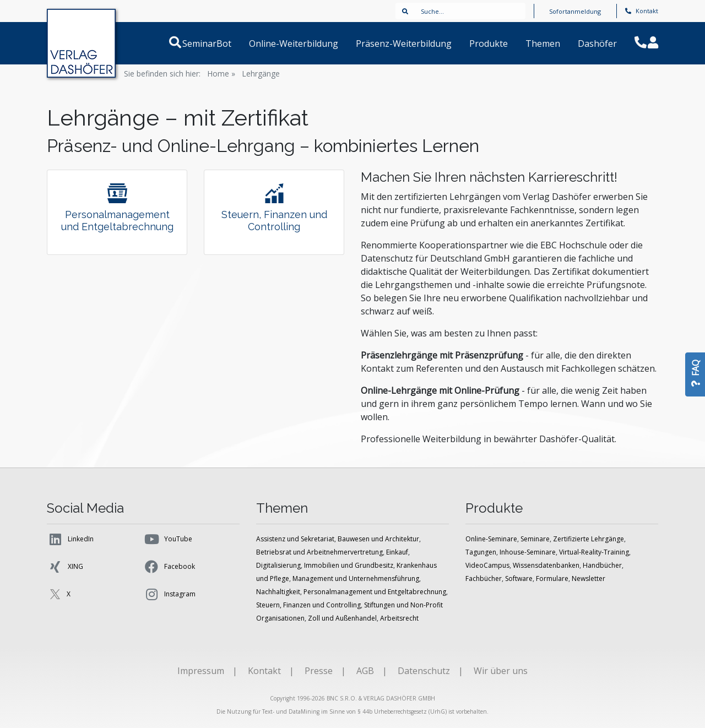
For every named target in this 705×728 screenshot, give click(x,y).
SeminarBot (220, 44)
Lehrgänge (261, 74)
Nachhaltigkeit (278, 592)
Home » (221, 74)
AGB (365, 671)
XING (65, 567)
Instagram (169, 594)
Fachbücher (484, 578)
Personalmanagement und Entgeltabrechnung (375, 592)
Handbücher (602, 565)
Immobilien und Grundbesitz (349, 565)
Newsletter (589, 578)
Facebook (169, 567)
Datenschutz (424, 671)
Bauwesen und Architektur (378, 539)
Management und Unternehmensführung (356, 578)
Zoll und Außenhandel (342, 618)
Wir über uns (501, 671)
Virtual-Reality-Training (594, 552)
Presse (319, 671)
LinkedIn (70, 539)
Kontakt (642, 11)
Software (519, 578)
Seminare (535, 539)
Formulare (552, 578)
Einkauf (397, 552)
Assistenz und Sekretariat (295, 539)
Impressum (201, 671)
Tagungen (481, 552)
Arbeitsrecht (399, 618)
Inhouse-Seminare (528, 552)
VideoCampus (487, 565)
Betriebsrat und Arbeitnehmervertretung (319, 552)
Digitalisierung (278, 565)
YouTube (168, 539)
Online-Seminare (491, 539)
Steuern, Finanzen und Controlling (308, 605)
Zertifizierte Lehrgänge (589, 539)
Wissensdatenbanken (546, 565)
